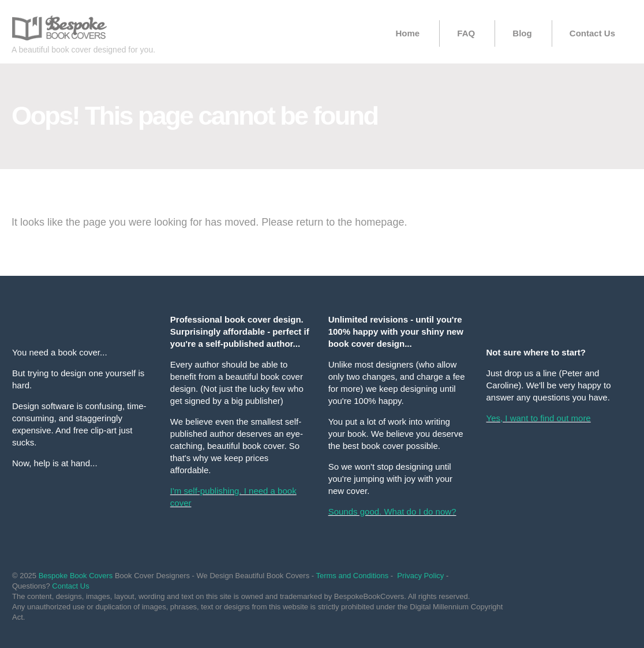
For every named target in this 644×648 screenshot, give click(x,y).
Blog (522, 33)
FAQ (466, 33)
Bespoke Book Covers (76, 576)
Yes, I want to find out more (539, 418)
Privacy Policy (420, 576)
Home (407, 33)
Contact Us (592, 33)
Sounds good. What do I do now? (392, 512)
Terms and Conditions (352, 576)
